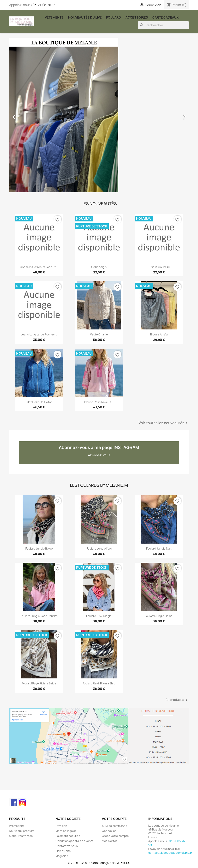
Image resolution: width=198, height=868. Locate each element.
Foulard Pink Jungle (99, 616)
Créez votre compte (115, 836)
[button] (23, 115)
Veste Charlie (99, 334)
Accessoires (137, 17)
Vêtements (54, 17)
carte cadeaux (166, 17)
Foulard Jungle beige (39, 548)
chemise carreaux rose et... (39, 267)
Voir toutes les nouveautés (164, 423)
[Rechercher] (163, 25)
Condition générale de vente (75, 841)
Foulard (114, 17)
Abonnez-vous (99, 455)
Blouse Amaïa (159, 334)
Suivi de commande (115, 826)
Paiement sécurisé (68, 836)
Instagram (22, 802)
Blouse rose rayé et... (99, 402)
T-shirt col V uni (159, 267)
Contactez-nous (67, 846)
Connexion (109, 831)
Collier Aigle (99, 267)
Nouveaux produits (22, 831)
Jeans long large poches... (39, 334)
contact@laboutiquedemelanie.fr (170, 853)
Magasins (62, 856)
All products (177, 700)
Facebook (13, 802)
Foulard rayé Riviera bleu (99, 683)
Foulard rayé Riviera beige (39, 683)
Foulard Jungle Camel (159, 616)
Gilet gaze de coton (39, 402)
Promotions (17, 826)
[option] (99, 115)
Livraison (61, 826)
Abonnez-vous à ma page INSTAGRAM (99, 448)
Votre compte (114, 819)
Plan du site (63, 851)
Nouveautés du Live (85, 17)
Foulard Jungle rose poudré (39, 616)
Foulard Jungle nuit (159, 548)
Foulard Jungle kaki (99, 548)
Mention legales (66, 831)
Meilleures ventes (21, 836)
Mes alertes (110, 841)
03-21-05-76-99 (44, 5)
